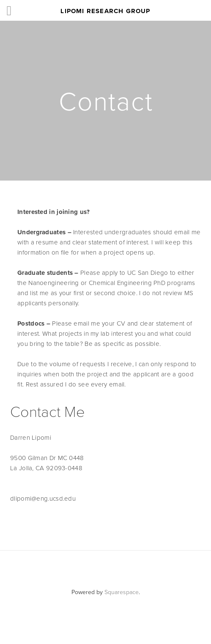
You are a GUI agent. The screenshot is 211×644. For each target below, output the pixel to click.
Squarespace (122, 592)
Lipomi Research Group (105, 11)
